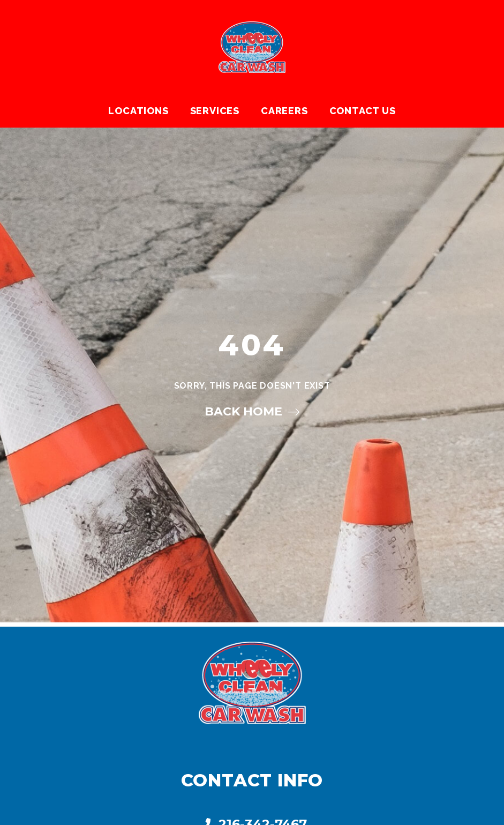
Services (215, 111)
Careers (284, 111)
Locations (138, 111)
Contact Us (363, 111)
